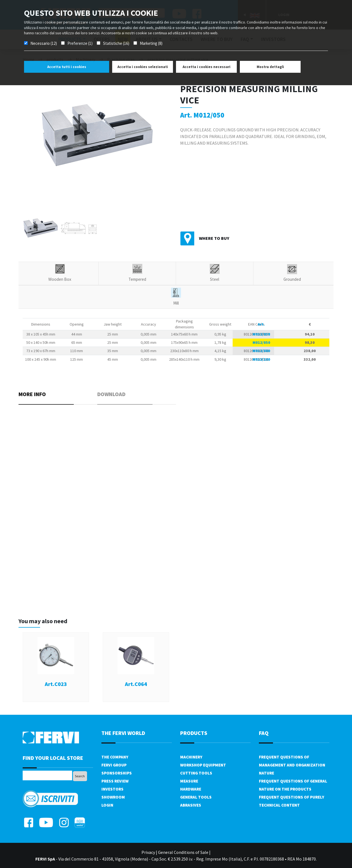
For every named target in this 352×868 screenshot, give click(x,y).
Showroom (113, 797)
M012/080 (261, 351)
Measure (189, 781)
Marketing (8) (151, 43)
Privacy (148, 852)
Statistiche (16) (116, 43)
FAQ (264, 733)
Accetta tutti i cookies (67, 67)
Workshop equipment (203, 765)
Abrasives (191, 805)
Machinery (191, 757)
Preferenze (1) (80, 43)
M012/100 (261, 359)
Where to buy (214, 238)
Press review (115, 781)
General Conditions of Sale (183, 852)
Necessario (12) (44, 43)
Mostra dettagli (270, 67)
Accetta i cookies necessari (207, 67)
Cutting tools (196, 773)
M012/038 (261, 334)
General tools (196, 797)
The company (115, 757)
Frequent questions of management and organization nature (292, 765)
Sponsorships (117, 773)
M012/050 (261, 342)
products (194, 733)
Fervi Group (114, 765)
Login (107, 805)
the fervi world (123, 733)
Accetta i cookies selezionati (143, 67)
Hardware (191, 789)
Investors (112, 789)
